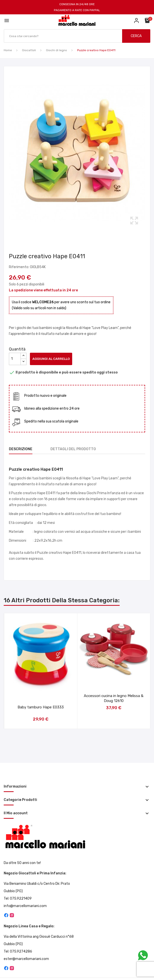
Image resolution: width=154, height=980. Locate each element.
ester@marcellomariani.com (26, 959)
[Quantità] (15, 359)
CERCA (136, 36)
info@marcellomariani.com (25, 906)
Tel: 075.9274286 (18, 951)
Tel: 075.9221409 (18, 898)
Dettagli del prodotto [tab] (73, 449)
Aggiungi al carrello (51, 359)
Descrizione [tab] (21, 449)
